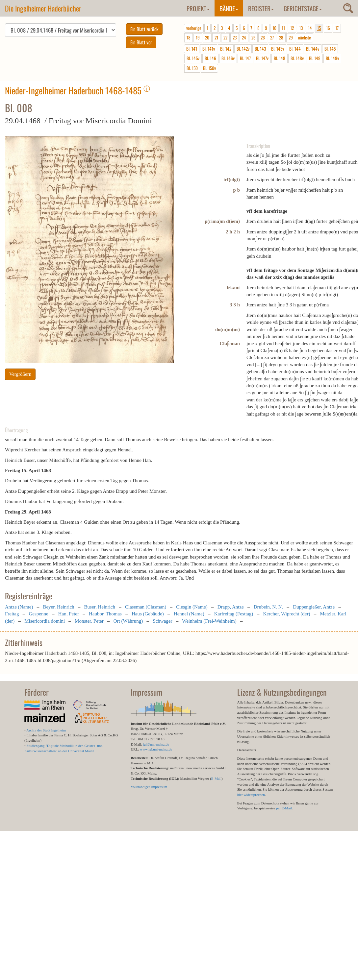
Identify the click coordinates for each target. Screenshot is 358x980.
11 (283, 28)
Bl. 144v (313, 49)
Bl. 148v (297, 58)
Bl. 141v (209, 49)
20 (207, 37)
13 (301, 28)
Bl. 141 (192, 49)
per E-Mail (284, 808)
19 (198, 37)
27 (272, 37)
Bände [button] (229, 8)
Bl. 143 (260, 49)
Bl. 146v (228, 58)
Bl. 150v (209, 68)
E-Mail (216, 778)
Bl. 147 (245, 58)
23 (235, 37)
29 (291, 37)
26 (263, 37)
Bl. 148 (280, 58)
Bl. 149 (315, 58)
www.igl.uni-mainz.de (156, 749)
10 (274, 28)
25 (253, 37)
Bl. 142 (226, 49)
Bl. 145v (193, 58)
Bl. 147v (262, 58)
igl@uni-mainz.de (156, 744)
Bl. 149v (332, 58)
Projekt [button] (198, 8)
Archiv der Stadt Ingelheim (46, 730)
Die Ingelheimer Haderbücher (43, 8)
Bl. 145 (330, 49)
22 (225, 37)
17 (337, 28)
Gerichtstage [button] (303, 8)
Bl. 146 (210, 58)
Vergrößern (20, 374)
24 (244, 37)
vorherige (194, 28)
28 (281, 37)
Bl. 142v (243, 49)
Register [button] (261, 8)
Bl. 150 (192, 68)
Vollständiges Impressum (149, 787)
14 (310, 28)
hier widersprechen (251, 795)
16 (328, 28)
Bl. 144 (295, 49)
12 (292, 28)
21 (216, 37)
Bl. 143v (278, 49)
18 (189, 37)
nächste (305, 37)
